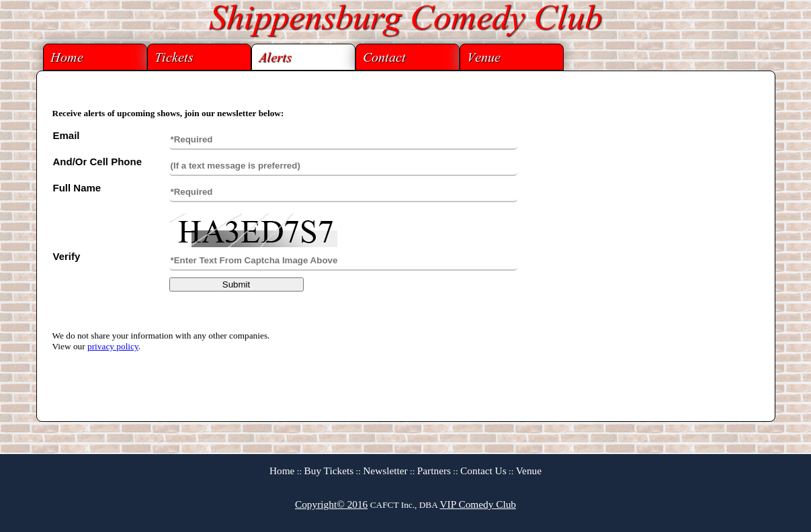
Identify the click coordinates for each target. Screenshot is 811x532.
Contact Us (483, 471)
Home (67, 59)
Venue (484, 59)
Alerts (275, 59)
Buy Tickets (329, 471)
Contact (384, 59)
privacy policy (113, 346)
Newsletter (385, 471)
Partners (434, 471)
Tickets (174, 59)
